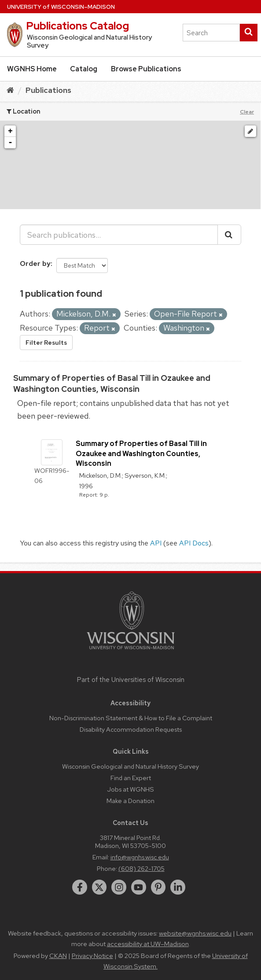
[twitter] (99, 887)
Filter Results (46, 343)
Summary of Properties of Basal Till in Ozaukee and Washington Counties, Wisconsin (141, 453)
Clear (247, 112)
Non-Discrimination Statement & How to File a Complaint (131, 718)
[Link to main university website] (131, 651)
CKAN (58, 956)
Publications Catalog (77, 26)
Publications (48, 90)
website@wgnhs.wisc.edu (195, 933)
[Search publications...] (119, 235)
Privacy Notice (92, 956)
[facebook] (80, 887)
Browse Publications (146, 69)
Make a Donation (130, 801)
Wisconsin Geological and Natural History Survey (130, 766)
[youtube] (139, 887)
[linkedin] (178, 887)
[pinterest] (158, 887)
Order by (35, 263)
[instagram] (119, 887)
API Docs (194, 543)
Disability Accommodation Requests (131, 729)
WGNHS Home (32, 69)
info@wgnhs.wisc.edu (140, 857)
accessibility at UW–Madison (148, 944)
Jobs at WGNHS (130, 789)
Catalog (84, 69)
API (156, 543)
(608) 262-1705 (142, 868)
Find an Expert (131, 778)
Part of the (131, 680)
